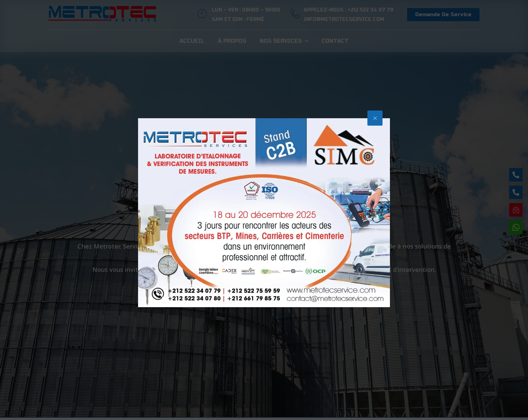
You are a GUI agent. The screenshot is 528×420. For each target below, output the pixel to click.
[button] (375, 118)
